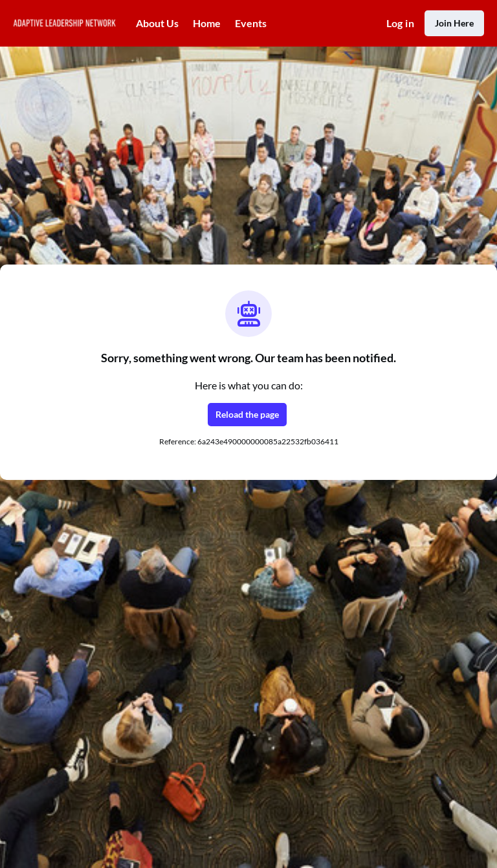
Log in (400, 23)
